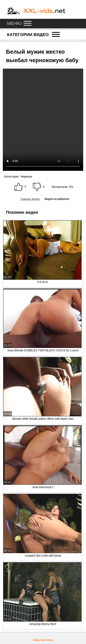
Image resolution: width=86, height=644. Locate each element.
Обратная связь (43, 640)
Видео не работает (57, 199)
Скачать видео (30, 199)
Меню (19, 23)
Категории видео (33, 34)
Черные (26, 176)
